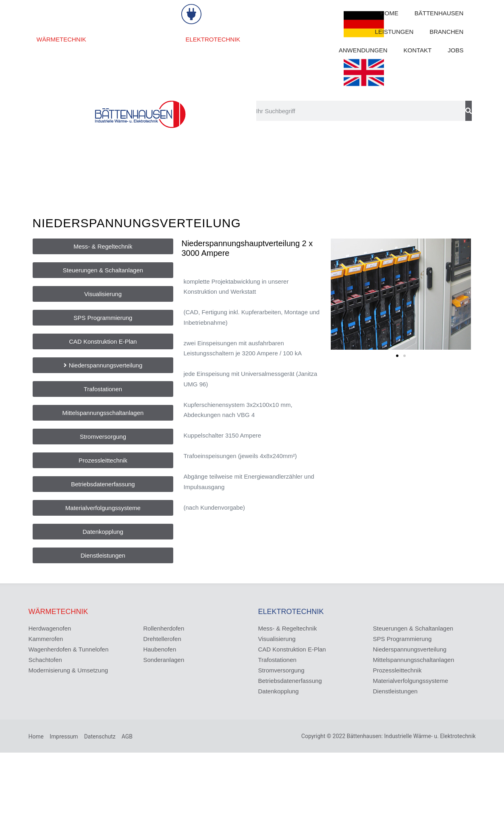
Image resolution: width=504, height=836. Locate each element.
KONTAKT (418, 50)
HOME (389, 13)
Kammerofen (46, 639)
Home (36, 736)
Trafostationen (277, 660)
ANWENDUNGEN (363, 50)
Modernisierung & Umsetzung (68, 670)
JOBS (455, 50)
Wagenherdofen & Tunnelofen (69, 649)
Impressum (64, 736)
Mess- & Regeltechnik (288, 628)
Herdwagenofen (50, 628)
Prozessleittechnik (397, 670)
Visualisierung (277, 639)
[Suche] (469, 111)
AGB (127, 736)
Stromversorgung (281, 670)
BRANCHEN (446, 32)
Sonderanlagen (164, 660)
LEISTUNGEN (394, 32)
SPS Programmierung (402, 639)
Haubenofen (160, 649)
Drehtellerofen (162, 639)
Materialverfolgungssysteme (411, 681)
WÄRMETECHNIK (61, 39)
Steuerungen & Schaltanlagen (413, 628)
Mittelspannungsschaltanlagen (414, 660)
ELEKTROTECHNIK (213, 39)
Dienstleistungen (395, 691)
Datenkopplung (279, 691)
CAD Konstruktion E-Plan (292, 649)
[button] (397, 356)
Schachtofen (45, 660)
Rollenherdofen (164, 628)
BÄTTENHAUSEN (439, 13)
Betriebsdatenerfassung (290, 681)
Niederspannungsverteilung (410, 649)
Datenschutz (100, 736)
